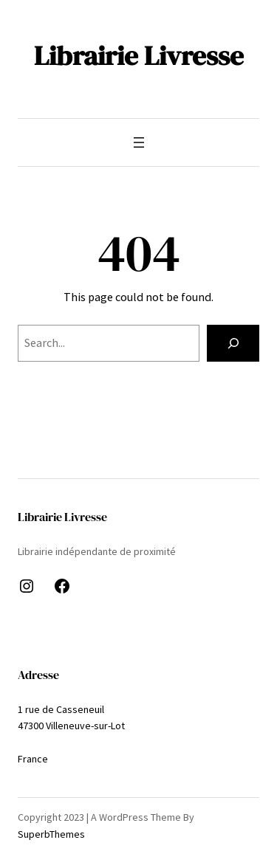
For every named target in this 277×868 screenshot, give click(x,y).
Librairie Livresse (139, 55)
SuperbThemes (51, 834)
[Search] (233, 343)
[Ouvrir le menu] (139, 142)
